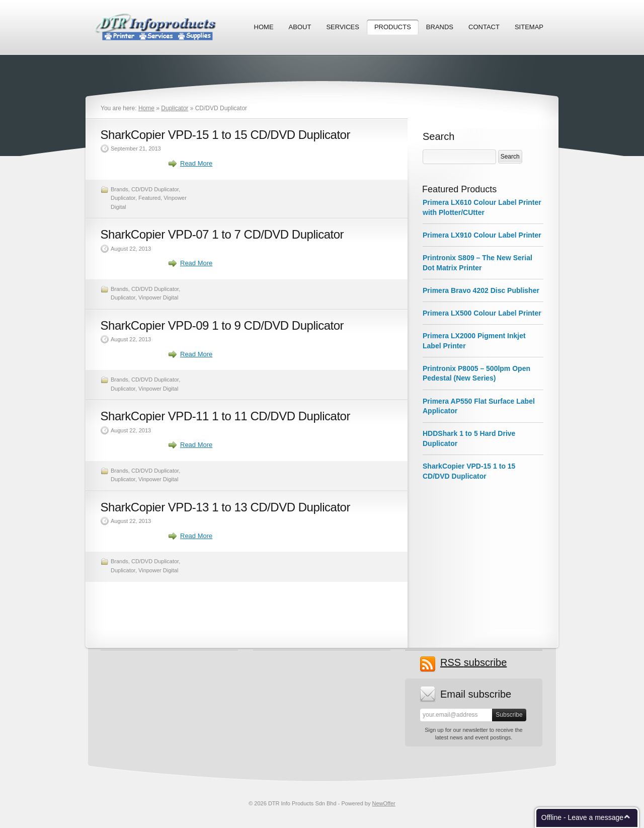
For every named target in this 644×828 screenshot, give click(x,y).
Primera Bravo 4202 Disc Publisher (481, 290)
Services (343, 27)
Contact (484, 27)
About (300, 27)
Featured (149, 198)
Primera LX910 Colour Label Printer (482, 235)
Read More (196, 163)
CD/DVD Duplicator (155, 189)
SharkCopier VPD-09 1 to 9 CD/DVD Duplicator (222, 325)
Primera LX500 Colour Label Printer (482, 313)
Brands (440, 27)
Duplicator (175, 108)
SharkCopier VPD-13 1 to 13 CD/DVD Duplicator (225, 507)
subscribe (473, 663)
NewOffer (384, 803)
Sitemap (529, 27)
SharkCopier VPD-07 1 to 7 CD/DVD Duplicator (222, 234)
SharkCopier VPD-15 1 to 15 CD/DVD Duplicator (225, 135)
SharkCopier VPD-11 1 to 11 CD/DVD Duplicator (225, 416)
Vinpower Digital (158, 297)
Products (393, 27)
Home (264, 27)
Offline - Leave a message (582, 817)
